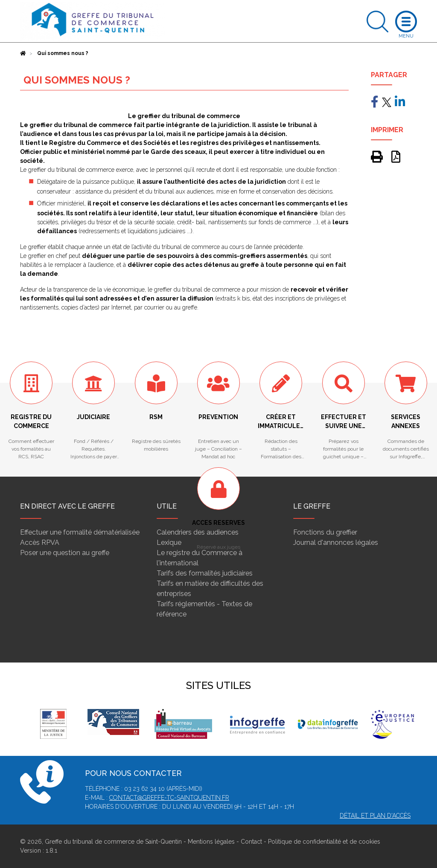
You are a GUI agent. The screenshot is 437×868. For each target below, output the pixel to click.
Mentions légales (211, 842)
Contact (251, 842)
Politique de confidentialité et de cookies (324, 842)
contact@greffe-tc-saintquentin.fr (169, 798)
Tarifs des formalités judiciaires (205, 573)
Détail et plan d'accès (375, 816)
